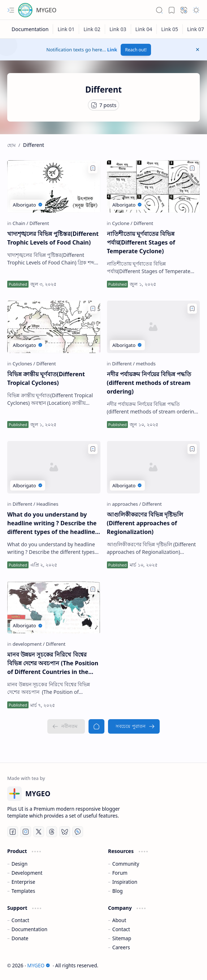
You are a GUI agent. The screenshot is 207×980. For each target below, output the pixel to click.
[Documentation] (30, 29)
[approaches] (126, 504)
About (119, 920)
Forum (120, 873)
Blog (118, 891)
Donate (20, 938)
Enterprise (23, 882)
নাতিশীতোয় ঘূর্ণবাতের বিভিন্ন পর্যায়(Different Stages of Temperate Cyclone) (141, 242)
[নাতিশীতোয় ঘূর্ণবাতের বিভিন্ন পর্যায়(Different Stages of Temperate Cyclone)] (154, 186)
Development (27, 873)
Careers (121, 947)
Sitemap (122, 938)
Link (112, 50)
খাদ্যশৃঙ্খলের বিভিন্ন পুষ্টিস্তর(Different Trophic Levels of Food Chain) (53, 238)
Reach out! (136, 50)
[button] (11, 10)
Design (20, 864)
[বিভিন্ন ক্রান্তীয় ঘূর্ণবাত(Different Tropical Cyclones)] (54, 327)
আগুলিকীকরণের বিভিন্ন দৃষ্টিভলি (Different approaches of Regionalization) (145, 523)
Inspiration (125, 882)
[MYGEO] (25, 10)
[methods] (146, 364)
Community (126, 864)
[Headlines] (48, 504)
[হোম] (96, 726)
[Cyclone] (122, 223)
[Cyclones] (24, 364)
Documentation (29, 929)
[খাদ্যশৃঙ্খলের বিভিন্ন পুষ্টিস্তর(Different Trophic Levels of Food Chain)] (54, 186)
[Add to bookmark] (93, 168)
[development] (29, 644)
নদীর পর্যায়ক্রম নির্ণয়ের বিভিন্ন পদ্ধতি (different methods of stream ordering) (149, 383)
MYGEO (46, 10)
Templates (23, 891)
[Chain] (20, 223)
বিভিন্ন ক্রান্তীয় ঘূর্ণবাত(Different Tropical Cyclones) (46, 378)
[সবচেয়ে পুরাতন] (134, 726)
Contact (20, 920)
